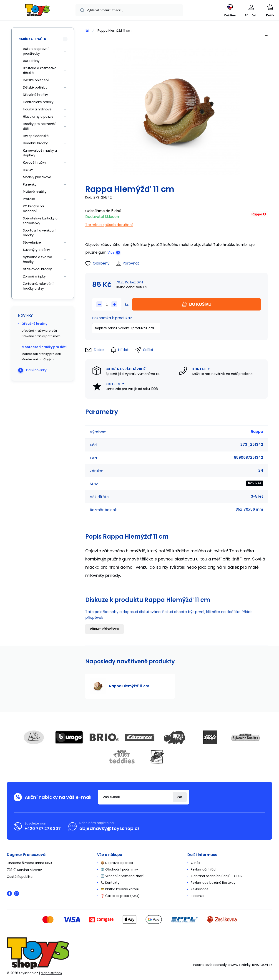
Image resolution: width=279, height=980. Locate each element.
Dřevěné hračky (35, 95)
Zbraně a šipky (34, 276)
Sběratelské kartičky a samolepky (40, 221)
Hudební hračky (35, 143)
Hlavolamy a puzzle (38, 117)
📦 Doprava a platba (117, 863)
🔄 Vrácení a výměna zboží (122, 876)
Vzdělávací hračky (37, 269)
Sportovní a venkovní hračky (40, 233)
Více (111, 252)
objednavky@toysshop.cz (109, 828)
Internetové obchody (210, 965)
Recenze (198, 896)
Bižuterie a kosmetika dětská (40, 70)
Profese (29, 199)
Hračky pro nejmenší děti (39, 126)
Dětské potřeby (35, 87)
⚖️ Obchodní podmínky (119, 869)
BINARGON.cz (262, 965)
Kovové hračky (35, 163)
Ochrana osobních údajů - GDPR (217, 876)
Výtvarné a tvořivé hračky (38, 259)
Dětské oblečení (36, 80)
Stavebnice (32, 242)
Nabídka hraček (32, 39)
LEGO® (28, 170)
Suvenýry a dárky (36, 250)
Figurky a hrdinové (37, 109)
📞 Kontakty (110, 883)
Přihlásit (180, 797)
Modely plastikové (37, 177)
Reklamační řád (203, 869)
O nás (195, 863)
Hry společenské (36, 136)
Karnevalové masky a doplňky (40, 153)
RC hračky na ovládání (33, 209)
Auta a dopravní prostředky (36, 51)
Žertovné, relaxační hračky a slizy (38, 286)
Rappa (257, 431)
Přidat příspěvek (104, 629)
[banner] (37, 11)
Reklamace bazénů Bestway (213, 883)
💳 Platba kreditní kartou (120, 889)
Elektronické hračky (38, 102)
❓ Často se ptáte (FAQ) (120, 896)
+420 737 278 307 (43, 829)
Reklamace (200, 889)
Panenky (30, 184)
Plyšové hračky (35, 192)
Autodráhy (31, 61)
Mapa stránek (52, 973)
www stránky (241, 965)
